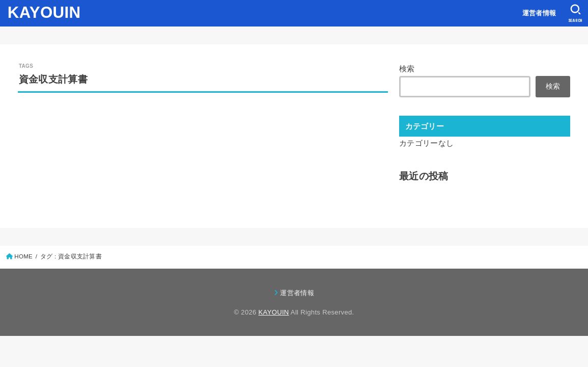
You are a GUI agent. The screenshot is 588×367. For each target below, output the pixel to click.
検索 (407, 69)
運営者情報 (539, 13)
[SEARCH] (576, 13)
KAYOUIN (44, 12)
